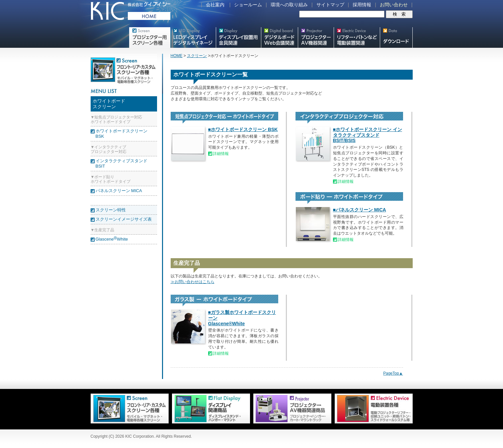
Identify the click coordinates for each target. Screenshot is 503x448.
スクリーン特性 (111, 210)
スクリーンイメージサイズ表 (124, 219)
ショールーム (248, 5)
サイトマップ (330, 5)
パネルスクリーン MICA (119, 191)
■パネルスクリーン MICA (360, 210)
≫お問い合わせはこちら (193, 282)
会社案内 (215, 5)
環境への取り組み (289, 5)
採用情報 (362, 5)
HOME (177, 56)
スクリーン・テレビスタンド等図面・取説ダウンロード (396, 37)
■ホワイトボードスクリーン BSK (243, 129)
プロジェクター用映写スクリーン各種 (150, 37)
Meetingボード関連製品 (279, 37)
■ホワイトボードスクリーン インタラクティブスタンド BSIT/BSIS (368, 135)
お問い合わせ (394, 5)
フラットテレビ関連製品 (238, 37)
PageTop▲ (393, 373)
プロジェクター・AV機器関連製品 (316, 37)
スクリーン (197, 56)
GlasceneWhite (112, 239)
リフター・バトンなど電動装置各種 (357, 37)
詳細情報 (221, 154)
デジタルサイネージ (193, 37)
